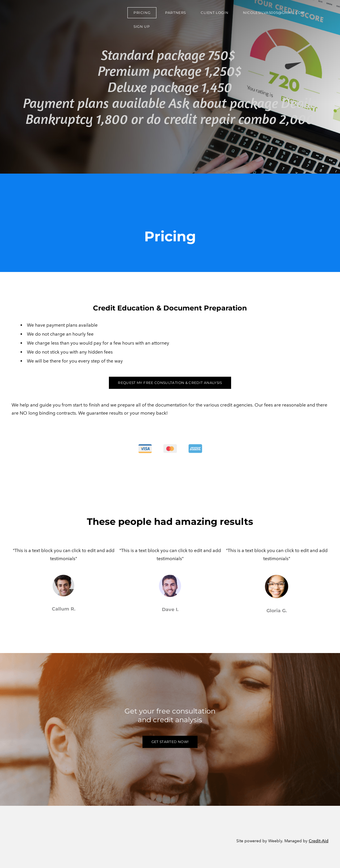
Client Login (214, 13)
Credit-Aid (319, 841)
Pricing (142, 13)
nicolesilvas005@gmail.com (274, 13)
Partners (176, 13)
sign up (142, 26)
